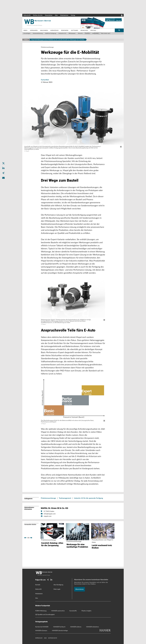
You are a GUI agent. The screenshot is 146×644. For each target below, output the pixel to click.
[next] (31, 538)
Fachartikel (45, 80)
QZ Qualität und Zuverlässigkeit (45, 615)
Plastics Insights (86, 611)
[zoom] (121, 147)
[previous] (25, 538)
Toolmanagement (65, 498)
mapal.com (48, 516)
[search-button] (119, 30)
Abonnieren (79, 589)
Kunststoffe (73, 611)
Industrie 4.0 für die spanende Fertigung (88, 498)
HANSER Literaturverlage (60, 631)
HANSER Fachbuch (59, 627)
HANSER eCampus (41, 631)
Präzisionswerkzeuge (48, 498)
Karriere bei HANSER (42, 627)
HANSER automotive (58, 611)
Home (26, 40)
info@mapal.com (50, 514)
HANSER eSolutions (93, 627)
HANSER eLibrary (76, 627)
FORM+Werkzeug (41, 611)
